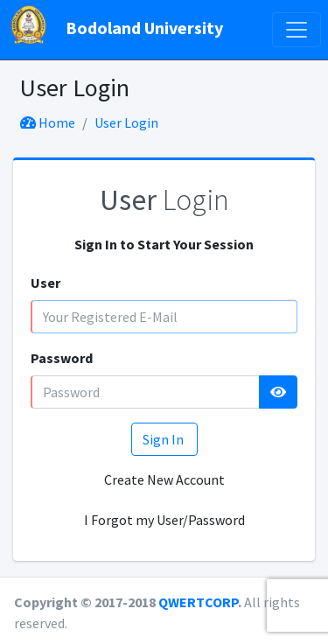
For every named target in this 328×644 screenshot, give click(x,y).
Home (48, 122)
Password (62, 358)
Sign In (164, 439)
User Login (126, 122)
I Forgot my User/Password (164, 520)
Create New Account (164, 479)
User (45, 283)
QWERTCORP (198, 602)
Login (164, 199)
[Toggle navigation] (297, 30)
